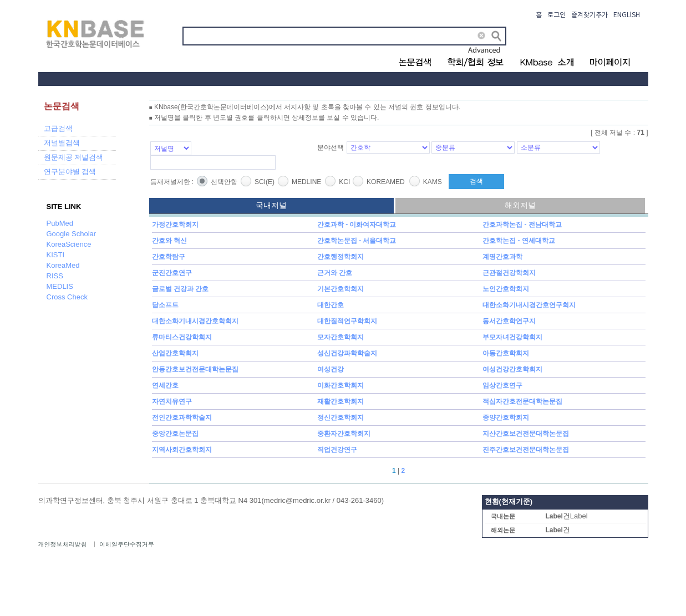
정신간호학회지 (341, 418)
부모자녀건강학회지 (512, 337)
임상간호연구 (502, 385)
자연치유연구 (172, 401)
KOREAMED (386, 182)
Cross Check (67, 297)
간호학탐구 (169, 257)
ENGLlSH (627, 15)
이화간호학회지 (341, 385)
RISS (55, 276)
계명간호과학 (502, 257)
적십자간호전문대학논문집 (522, 401)
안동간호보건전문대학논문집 (195, 369)
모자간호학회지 (341, 337)
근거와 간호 (335, 273)
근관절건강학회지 (509, 273)
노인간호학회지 (506, 289)
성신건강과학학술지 (347, 353)
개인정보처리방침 (63, 544)
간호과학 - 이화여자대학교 (357, 225)
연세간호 (165, 385)
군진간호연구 (172, 273)
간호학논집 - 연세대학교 (519, 241)
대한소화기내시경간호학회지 (195, 321)
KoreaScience (69, 244)
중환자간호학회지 (344, 434)
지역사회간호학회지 (182, 450)
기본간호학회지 (341, 289)
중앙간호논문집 (175, 434)
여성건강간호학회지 (512, 369)
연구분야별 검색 (70, 172)
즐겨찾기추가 (590, 15)
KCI (344, 182)
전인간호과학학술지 (182, 418)
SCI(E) (265, 182)
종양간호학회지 (506, 418)
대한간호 (331, 305)
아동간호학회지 (506, 353)
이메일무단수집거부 (127, 544)
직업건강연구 (337, 450)
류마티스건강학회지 (182, 337)
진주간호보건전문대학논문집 (526, 450)
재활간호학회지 (341, 401)
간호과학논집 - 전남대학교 (522, 225)
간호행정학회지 (341, 257)
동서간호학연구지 (509, 321)
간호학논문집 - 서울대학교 (357, 241)
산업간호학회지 (175, 353)
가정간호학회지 (175, 225)
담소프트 (165, 305)
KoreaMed (63, 265)
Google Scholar (72, 234)
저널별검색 (62, 143)
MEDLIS (60, 286)
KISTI (56, 255)
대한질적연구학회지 (347, 321)
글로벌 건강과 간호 (181, 289)
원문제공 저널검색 (74, 157)
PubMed (60, 223)
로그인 (557, 15)
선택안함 (224, 182)
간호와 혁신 (169, 241)
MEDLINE (306, 182)
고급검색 (58, 128)
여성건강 (331, 369)
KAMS (433, 182)
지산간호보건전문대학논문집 (526, 434)
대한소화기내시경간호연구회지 (529, 305)
